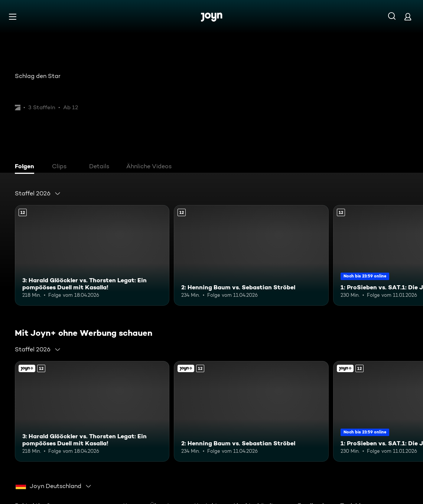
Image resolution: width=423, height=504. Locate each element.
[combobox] (38, 194)
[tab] (26, 167)
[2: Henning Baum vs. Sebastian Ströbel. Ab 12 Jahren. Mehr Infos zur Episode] (251, 255)
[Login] (408, 17)
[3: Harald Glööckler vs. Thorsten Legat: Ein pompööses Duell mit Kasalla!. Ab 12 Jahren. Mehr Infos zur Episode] (92, 255)
